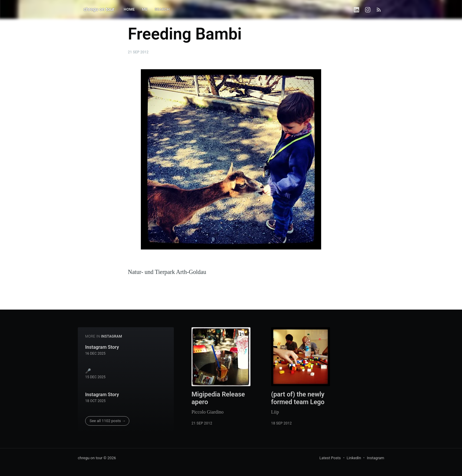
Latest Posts (330, 458)
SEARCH (162, 9)
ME (145, 9)
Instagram (376, 458)
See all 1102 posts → (108, 421)
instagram (112, 336)
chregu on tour (99, 9)
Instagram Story (102, 347)
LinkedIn (354, 458)
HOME (129, 9)
